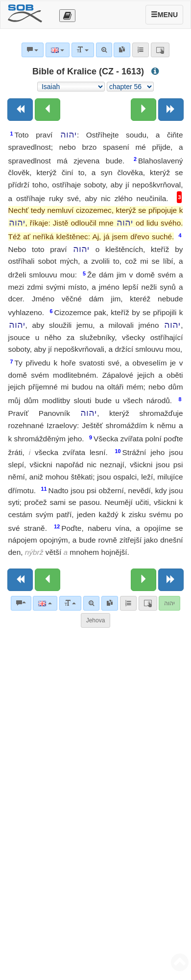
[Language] (45, 603)
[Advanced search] (91, 603)
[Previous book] (20, 110)
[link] (110, 603)
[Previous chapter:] (48, 110)
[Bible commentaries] (21, 603)
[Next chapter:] (143, 110)
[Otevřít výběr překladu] (67, 16)
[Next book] (171, 110)
